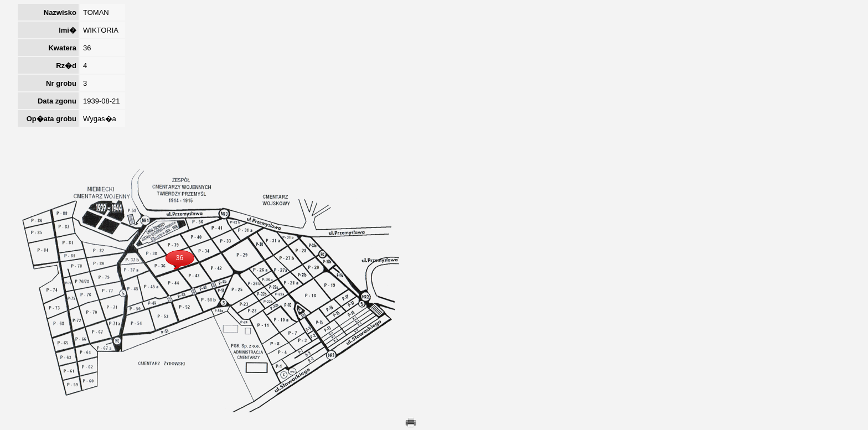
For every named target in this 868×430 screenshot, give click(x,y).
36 (180, 258)
